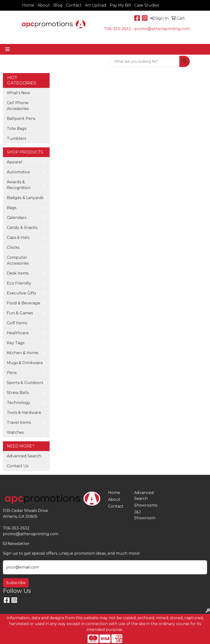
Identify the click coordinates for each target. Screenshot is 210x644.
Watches (15, 432)
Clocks (13, 247)
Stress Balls (18, 393)
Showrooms (144, 505)
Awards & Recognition (19, 185)
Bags (12, 208)
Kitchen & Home (23, 353)
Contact (74, 5)
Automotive (18, 172)
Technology (18, 403)
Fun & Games (20, 313)
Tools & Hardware (24, 413)
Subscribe (16, 583)
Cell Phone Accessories (18, 106)
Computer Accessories (18, 260)
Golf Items (17, 323)
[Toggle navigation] (8, 49)
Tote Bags (17, 129)
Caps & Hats (18, 238)
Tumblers (16, 138)
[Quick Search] (144, 61)
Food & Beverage (23, 303)
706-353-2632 (118, 29)
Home (28, 5)
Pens (12, 373)
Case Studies (147, 5)
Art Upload (96, 5)
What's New (18, 93)
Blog (58, 5)
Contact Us (18, 466)
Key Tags (16, 343)
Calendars (17, 218)
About (44, 5)
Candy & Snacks (22, 228)
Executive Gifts (21, 293)
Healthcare (18, 333)
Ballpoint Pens (21, 119)
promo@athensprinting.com (162, 29)
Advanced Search (24, 456)
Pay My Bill (120, 5)
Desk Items (18, 273)
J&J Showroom (144, 515)
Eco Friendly (19, 283)
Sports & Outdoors (25, 383)
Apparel (15, 162)
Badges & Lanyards (25, 198)
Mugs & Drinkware (25, 363)
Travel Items (19, 422)
